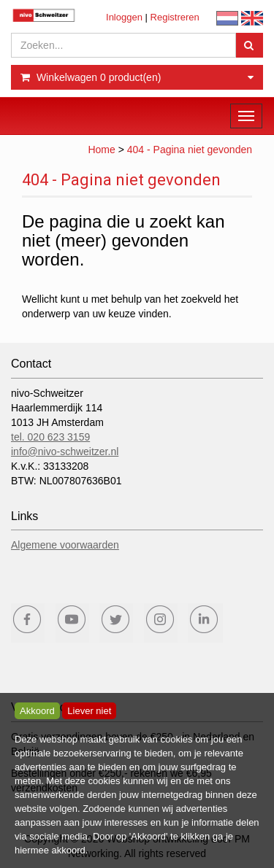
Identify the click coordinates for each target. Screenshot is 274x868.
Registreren (175, 17)
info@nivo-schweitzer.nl (65, 452)
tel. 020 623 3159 (50, 437)
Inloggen (124, 17)
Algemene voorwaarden (65, 545)
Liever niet (89, 711)
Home (101, 150)
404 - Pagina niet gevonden (190, 150)
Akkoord (37, 711)
